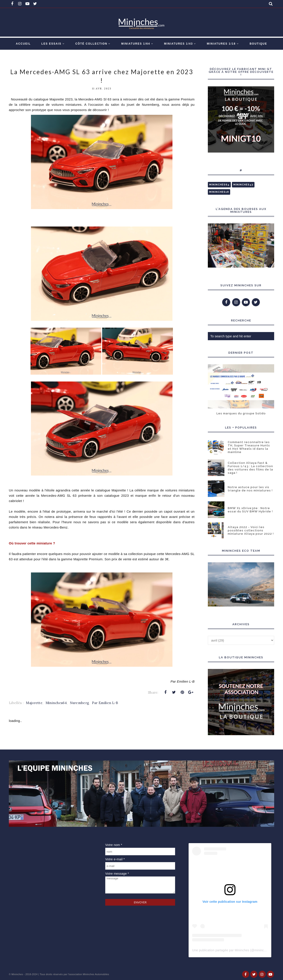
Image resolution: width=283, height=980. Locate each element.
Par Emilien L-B (105, 703)
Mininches (17, 974)
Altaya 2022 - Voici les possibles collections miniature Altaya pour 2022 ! (251, 530)
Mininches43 (243, 185)
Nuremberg (79, 703)
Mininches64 (56, 703)
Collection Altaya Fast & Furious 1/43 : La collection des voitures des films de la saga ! (250, 468)
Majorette (34, 703)
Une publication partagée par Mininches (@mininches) (231, 950)
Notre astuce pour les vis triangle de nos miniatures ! (250, 489)
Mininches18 (219, 192)
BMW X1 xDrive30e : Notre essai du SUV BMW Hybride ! (250, 510)
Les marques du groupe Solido (241, 413)
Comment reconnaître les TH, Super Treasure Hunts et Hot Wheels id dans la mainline (249, 447)
